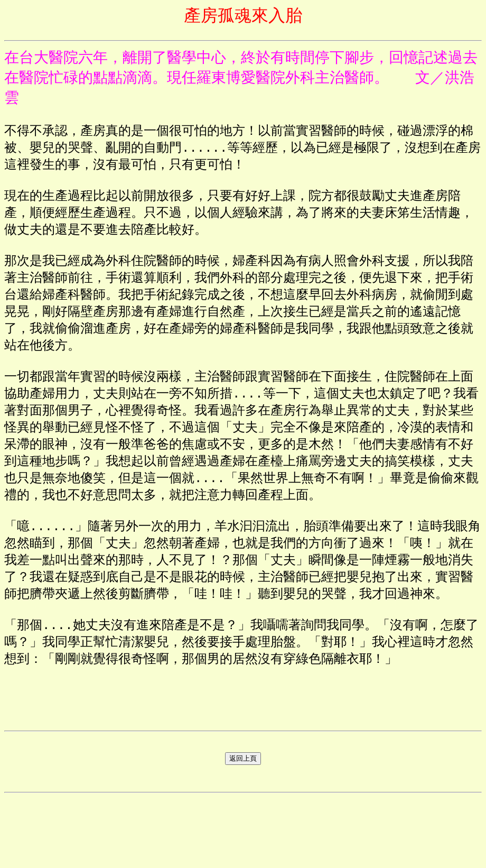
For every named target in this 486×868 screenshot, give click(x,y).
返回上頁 (243, 826)
